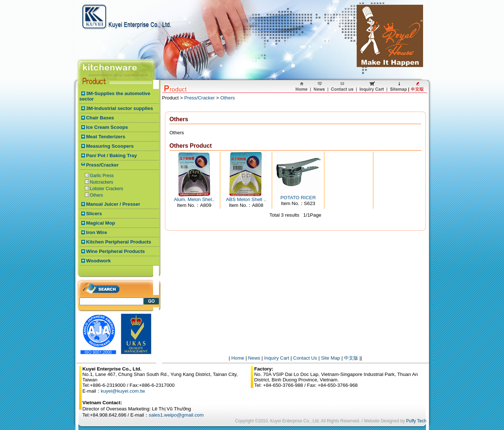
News (254, 358)
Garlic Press (102, 176)
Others (97, 195)
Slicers (94, 214)
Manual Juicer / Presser (113, 204)
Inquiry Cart (277, 358)
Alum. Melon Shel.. (194, 199)
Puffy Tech (416, 421)
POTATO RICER (298, 198)
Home (238, 358)
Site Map (331, 358)
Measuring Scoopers (110, 146)
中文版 (351, 358)
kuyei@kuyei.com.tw (123, 391)
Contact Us (305, 358)
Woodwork (98, 261)
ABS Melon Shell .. (246, 199)
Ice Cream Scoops (107, 127)
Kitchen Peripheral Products (118, 242)
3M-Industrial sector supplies (119, 108)
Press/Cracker (102, 165)
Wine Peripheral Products (115, 251)
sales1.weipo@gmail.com (176, 415)
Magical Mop (101, 223)
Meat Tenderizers (106, 137)
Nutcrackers (102, 182)
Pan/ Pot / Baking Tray (111, 155)
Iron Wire (97, 232)
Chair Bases (100, 118)
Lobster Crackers (106, 189)
